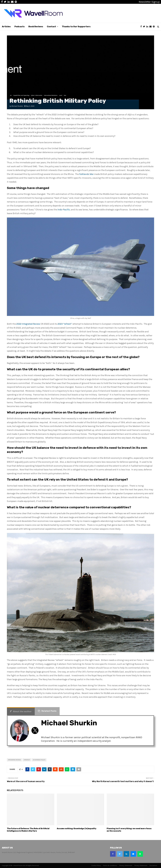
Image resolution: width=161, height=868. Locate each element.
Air (11, 95)
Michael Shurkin (17, 106)
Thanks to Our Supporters (76, 27)
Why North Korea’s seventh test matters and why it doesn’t (123, 781)
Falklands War (86, 174)
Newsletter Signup (149, 2)
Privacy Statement (126, 865)
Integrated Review (14, 760)
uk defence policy (39, 760)
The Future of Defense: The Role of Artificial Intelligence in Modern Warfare (28, 830)
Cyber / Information (37, 95)
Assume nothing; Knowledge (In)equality (77, 829)
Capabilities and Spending (21, 95)
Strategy (27, 760)
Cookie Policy (96, 865)
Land (61, 95)
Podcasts (20, 27)
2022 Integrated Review (28, 324)
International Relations (51, 95)
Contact (51, 27)
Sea (65, 95)
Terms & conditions (110, 865)
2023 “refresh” (65, 324)
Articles (6, 27)
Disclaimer (153, 865)
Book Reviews (36, 27)
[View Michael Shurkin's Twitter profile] (35, 731)
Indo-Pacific (64, 210)
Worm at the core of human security (26, 781)
